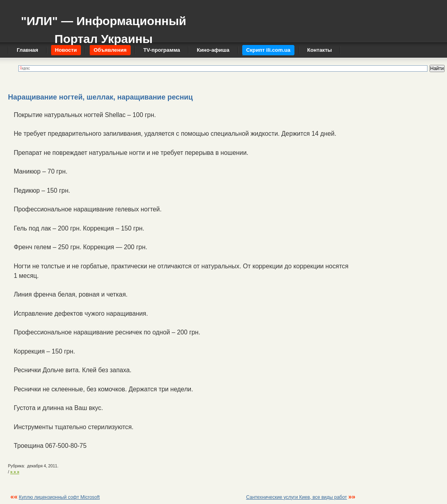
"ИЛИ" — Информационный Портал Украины (103, 26)
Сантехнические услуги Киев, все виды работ (297, 497)
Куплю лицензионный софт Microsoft (59, 497)
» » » (15, 472)
